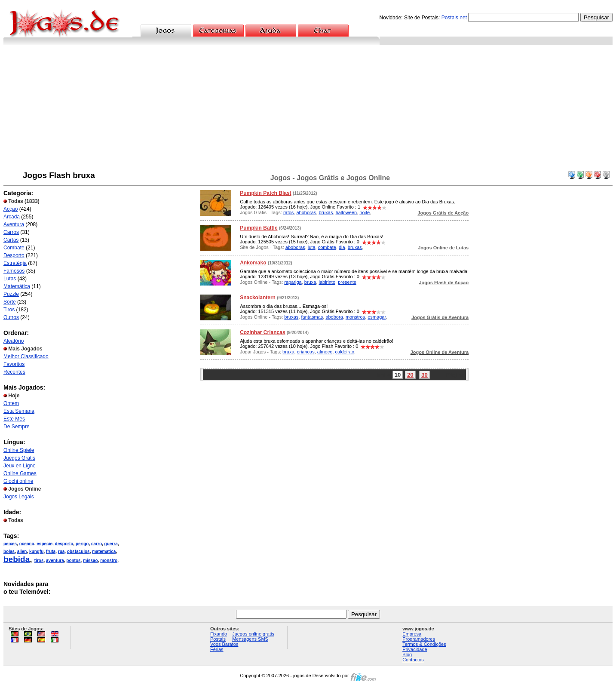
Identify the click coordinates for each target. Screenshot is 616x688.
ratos (288, 212)
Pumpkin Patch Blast (265, 193)
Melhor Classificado (26, 356)
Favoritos (14, 364)
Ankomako (253, 263)
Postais (218, 639)
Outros (11, 317)
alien (22, 551)
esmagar (377, 317)
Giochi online (18, 481)
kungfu (36, 551)
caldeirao (345, 352)
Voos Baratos (224, 644)
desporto (64, 544)
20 (410, 375)
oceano (27, 544)
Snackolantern (258, 298)
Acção (11, 209)
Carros (11, 232)
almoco (325, 352)
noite (365, 212)
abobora (334, 317)
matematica (104, 551)
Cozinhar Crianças (262, 332)
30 (424, 375)
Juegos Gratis (19, 458)
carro (97, 544)
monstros (355, 317)
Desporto (14, 255)
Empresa (412, 634)
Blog (407, 654)
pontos (73, 561)
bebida (17, 559)
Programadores (419, 639)
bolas (9, 551)
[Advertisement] (308, 110)
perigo (82, 544)
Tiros (9, 310)
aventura (55, 561)
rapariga (293, 282)
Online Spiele (19, 450)
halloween (346, 212)
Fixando (219, 634)
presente (347, 282)
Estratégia (15, 263)
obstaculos (78, 551)
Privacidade (415, 649)
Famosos (14, 271)
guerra (111, 544)
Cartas (11, 240)
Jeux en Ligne (20, 466)
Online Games (20, 473)
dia (342, 247)
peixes (10, 544)
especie (44, 544)
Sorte (10, 302)
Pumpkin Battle (259, 228)
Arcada (12, 217)
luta (312, 247)
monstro (109, 561)
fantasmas (312, 317)
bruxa (310, 282)
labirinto (327, 282)
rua (61, 551)
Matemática (17, 286)
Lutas (10, 279)
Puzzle (11, 294)
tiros (39, 561)
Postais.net (454, 18)
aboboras (306, 212)
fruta (51, 551)
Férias (217, 649)
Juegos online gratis (253, 634)
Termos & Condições (424, 644)
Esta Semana (19, 411)
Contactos (413, 660)
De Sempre (17, 427)
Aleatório (14, 341)
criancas (306, 352)
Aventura (14, 224)
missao (90, 561)
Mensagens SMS (250, 639)
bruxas (326, 212)
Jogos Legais (19, 497)
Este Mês (14, 419)
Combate (14, 248)
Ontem (11, 403)
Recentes (14, 372)
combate (327, 247)
